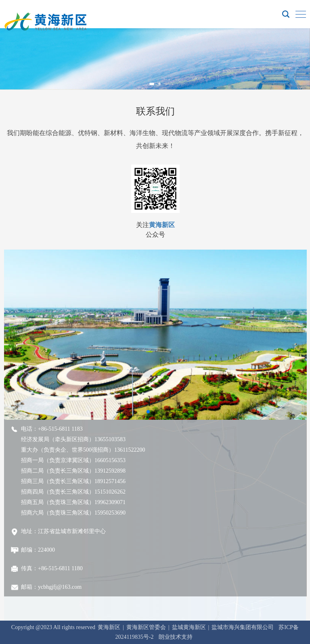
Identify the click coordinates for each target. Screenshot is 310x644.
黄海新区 (162, 225)
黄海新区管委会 (146, 627)
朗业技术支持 (176, 637)
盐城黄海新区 (189, 627)
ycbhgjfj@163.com (60, 587)
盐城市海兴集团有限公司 (243, 627)
